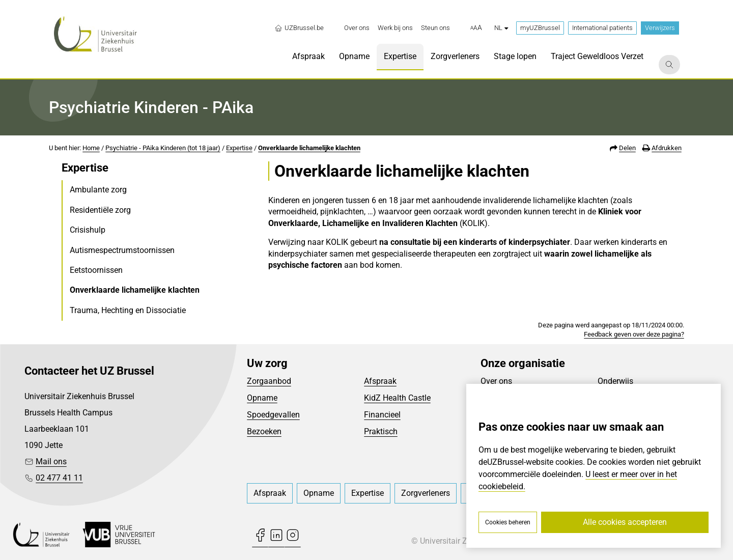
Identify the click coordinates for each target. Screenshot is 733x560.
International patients (602, 28)
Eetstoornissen (96, 270)
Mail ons (51, 461)
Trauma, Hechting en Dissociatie (128, 310)
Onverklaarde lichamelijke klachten (309, 148)
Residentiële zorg (100, 210)
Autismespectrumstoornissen (122, 250)
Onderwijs (615, 381)
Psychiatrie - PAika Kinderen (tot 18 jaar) (163, 148)
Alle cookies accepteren (625, 522)
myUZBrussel (540, 28)
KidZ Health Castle (397, 398)
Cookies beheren (508, 522)
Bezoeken (264, 431)
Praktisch (381, 431)
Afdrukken (667, 148)
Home (91, 148)
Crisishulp (88, 230)
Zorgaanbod (269, 381)
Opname (262, 398)
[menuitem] (357, 28)
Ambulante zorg (98, 190)
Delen (627, 148)
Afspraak (380, 381)
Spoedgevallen (273, 415)
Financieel (382, 415)
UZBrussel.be (299, 28)
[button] (476, 28)
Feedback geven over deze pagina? (634, 334)
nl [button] (501, 28)
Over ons (496, 381)
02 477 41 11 (59, 478)
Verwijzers (660, 28)
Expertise (239, 148)
